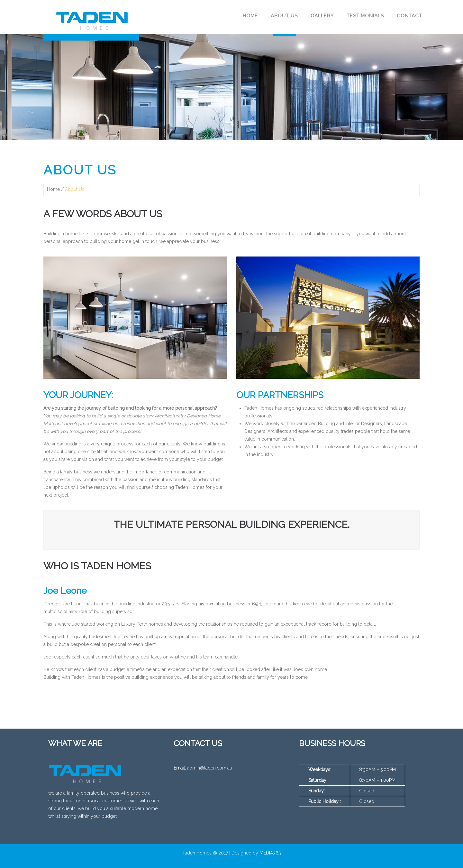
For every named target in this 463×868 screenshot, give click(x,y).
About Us (284, 16)
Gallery (322, 16)
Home (250, 16)
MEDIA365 (270, 853)
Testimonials (365, 16)
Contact (409, 16)
